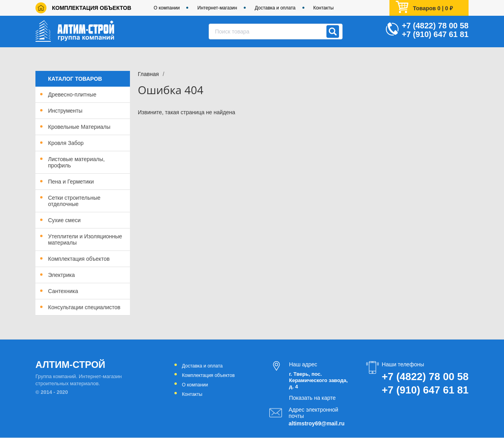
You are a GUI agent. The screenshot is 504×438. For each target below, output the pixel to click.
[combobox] (276, 32)
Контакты (323, 8)
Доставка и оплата (275, 8)
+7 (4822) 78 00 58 (435, 26)
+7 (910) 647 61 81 (435, 34)
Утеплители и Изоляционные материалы (85, 239)
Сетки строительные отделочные (74, 201)
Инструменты (65, 111)
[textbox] (276, 32)
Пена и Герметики (71, 182)
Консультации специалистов (84, 307)
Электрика (61, 275)
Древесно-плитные (72, 95)
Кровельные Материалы (79, 127)
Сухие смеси (64, 220)
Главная (148, 74)
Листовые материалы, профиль (76, 162)
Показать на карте (312, 398)
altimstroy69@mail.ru (316, 423)
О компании (167, 8)
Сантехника (63, 291)
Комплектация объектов (92, 8)
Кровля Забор (66, 143)
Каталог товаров (75, 79)
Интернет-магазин (217, 8)
